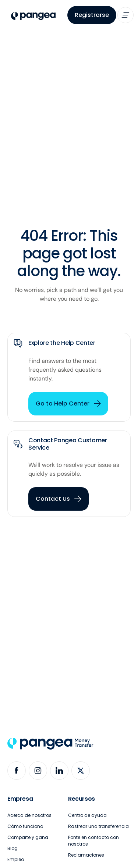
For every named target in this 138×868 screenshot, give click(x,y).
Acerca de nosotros (29, 815)
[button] (125, 15)
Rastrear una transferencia (98, 826)
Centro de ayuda (87, 815)
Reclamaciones (86, 855)
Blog (13, 848)
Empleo (16, 859)
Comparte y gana (28, 837)
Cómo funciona (25, 826)
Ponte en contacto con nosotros (93, 841)
